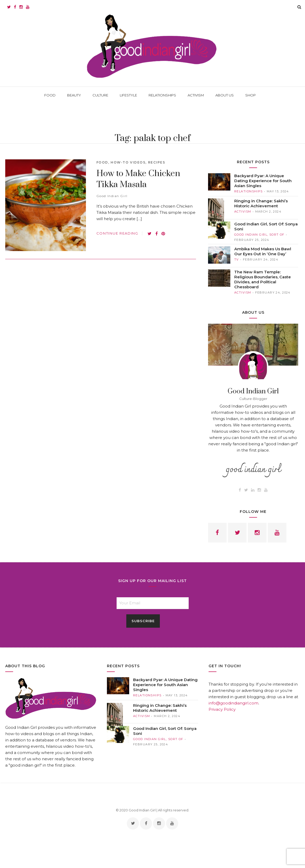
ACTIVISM (243, 211)
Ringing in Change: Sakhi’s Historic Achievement (261, 203)
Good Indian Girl (112, 196)
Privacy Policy (222, 709)
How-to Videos (128, 162)
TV (237, 259)
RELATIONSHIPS (249, 191)
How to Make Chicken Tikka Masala (138, 179)
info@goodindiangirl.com (233, 703)
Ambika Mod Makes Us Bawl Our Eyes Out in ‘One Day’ (263, 251)
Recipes (157, 162)
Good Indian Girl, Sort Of (259, 235)
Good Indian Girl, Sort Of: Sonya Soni (266, 226)
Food (102, 162)
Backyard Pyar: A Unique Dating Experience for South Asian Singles (263, 181)
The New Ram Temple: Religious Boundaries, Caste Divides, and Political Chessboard (263, 279)
